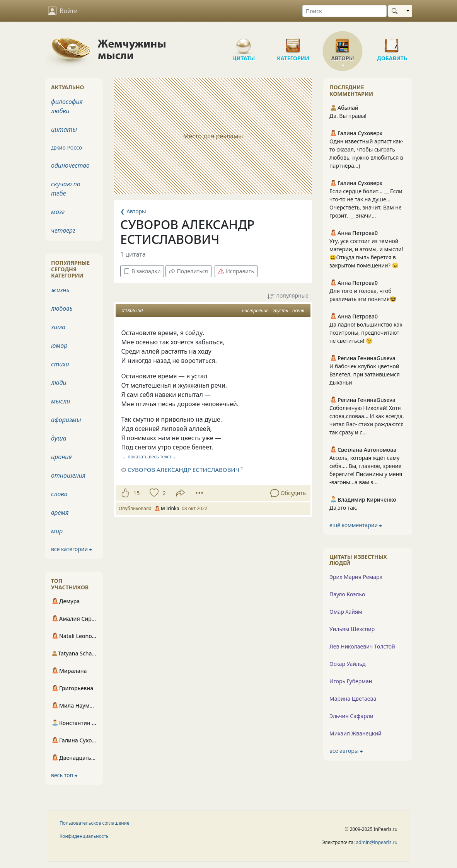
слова (59, 494)
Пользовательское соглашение (95, 823)
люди (59, 383)
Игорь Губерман (351, 681)
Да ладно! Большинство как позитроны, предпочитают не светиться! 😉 (366, 333)
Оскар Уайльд (347, 664)
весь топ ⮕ (64, 775)
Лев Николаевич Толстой (362, 646)
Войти (63, 11)
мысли (61, 401)
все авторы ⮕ (346, 751)
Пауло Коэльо (347, 594)
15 (136, 493)
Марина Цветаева (353, 699)
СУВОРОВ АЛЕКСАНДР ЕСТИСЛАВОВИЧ (183, 470)
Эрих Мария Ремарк (356, 577)
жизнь (60, 290)
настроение (255, 311)
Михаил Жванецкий (356, 733)
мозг (58, 212)
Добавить (392, 43)
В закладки (142, 271)
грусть (280, 311)
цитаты (64, 129)
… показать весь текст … (150, 457)
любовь (62, 308)
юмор (59, 345)
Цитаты (244, 43)
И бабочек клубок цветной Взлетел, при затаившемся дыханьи (365, 374)
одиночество (70, 165)
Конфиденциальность (84, 836)
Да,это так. (343, 508)
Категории (293, 43)
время (60, 512)
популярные (288, 296)
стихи (60, 364)
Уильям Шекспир (352, 629)
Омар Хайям (346, 612)
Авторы (343, 43)
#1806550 (132, 311)
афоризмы (66, 420)
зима (58, 327)
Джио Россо (67, 147)
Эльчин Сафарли (351, 716)
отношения (68, 475)
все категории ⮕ (72, 549)
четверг (63, 230)
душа (59, 438)
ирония (61, 457)
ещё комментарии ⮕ (356, 525)
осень (298, 311)
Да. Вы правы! (348, 116)
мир (57, 531)
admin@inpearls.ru (377, 842)
